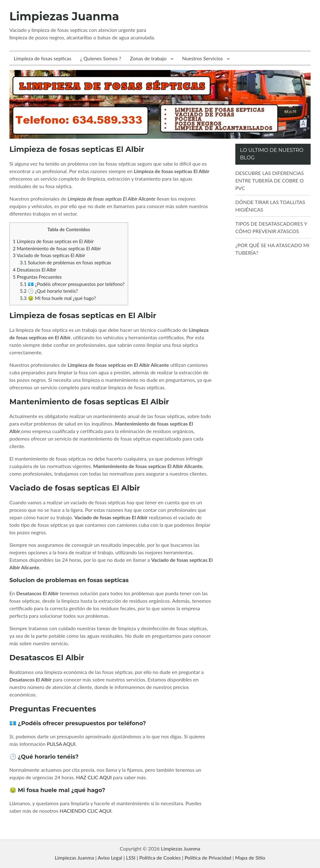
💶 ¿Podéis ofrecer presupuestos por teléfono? (72, 284)
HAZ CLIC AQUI (94, 777)
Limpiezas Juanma (64, 16)
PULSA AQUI (61, 744)
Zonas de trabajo (148, 58)
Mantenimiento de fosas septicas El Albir (57, 248)
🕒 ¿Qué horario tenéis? (49, 291)
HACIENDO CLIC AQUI (86, 811)
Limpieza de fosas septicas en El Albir (53, 241)
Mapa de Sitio (250, 858)
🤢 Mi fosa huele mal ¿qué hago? (58, 298)
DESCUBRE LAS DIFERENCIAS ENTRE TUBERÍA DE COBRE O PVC (270, 180)
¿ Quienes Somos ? (101, 58)
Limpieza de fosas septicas (42, 58)
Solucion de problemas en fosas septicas (66, 262)
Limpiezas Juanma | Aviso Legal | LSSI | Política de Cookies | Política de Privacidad (143, 858)
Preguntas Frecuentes (37, 277)
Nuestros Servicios (202, 58)
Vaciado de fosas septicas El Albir (49, 255)
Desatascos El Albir (35, 270)
